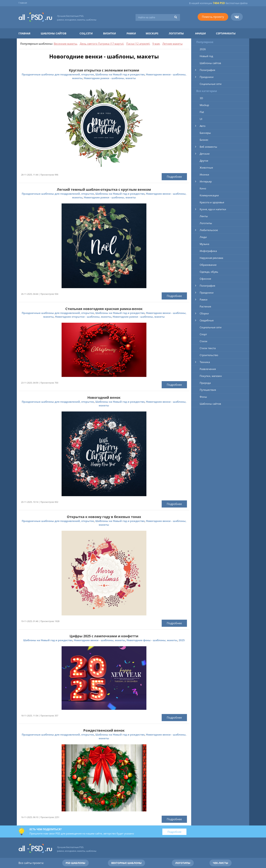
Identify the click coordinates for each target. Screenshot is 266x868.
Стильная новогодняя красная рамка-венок (104, 309)
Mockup (204, 105)
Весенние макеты (65, 44)
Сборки (204, 313)
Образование (208, 265)
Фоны (203, 397)
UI (201, 119)
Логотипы (176, 33)
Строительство (209, 355)
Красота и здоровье (212, 202)
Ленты (204, 216)
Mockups (152, 33)
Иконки (204, 174)
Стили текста (208, 348)
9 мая (156, 44)
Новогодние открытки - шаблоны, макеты (83, 317)
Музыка (204, 244)
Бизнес (204, 140)
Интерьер (206, 181)
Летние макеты (172, 44)
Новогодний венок (104, 397)
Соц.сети (86, 33)
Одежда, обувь (209, 272)
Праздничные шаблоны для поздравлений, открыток (58, 74)
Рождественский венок (104, 730)
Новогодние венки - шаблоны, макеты (99, 640)
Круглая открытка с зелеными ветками (104, 70)
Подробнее (174, 177)
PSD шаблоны (75, 863)
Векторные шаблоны (126, 863)
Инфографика (208, 251)
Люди (203, 237)
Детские (205, 154)
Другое (204, 161)
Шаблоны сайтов (54, 33)
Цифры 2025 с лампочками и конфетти (104, 636)
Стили (203, 341)
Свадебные (207, 320)
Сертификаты (226, 33)
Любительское (209, 230)
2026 (203, 49)
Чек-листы (221, 863)
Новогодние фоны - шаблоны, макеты (152, 640)
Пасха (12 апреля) (138, 44)
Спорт (203, 334)
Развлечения (208, 369)
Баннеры (205, 133)
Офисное (205, 279)
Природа (205, 383)
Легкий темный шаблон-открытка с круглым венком (104, 189)
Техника (205, 362)
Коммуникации (209, 195)
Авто (203, 126)
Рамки (131, 33)
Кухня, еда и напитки (213, 209)
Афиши (200, 33)
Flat (202, 112)
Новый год (206, 56)
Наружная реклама (211, 258)
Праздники (207, 77)
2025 (182, 640)
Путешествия (208, 390)
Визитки (110, 33)
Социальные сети (211, 84)
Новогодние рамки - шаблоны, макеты (110, 78)
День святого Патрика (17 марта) (102, 44)
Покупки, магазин (211, 376)
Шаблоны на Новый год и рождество (120, 74)
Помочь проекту (213, 17)
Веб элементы (208, 147)
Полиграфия (207, 70)
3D (201, 98)
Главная (23, 3)
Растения (205, 306)
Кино (203, 188)
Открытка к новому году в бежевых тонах (104, 517)
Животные (206, 168)
